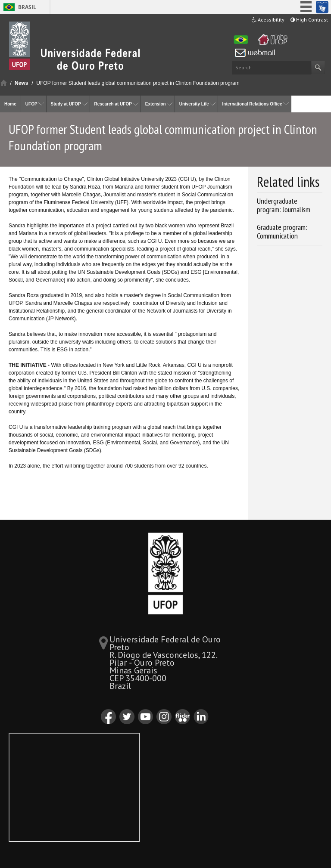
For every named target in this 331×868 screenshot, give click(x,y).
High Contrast (309, 20)
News (21, 83)
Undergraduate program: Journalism (284, 205)
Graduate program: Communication (282, 231)
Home (4, 83)
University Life (194, 104)
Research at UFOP (113, 104)
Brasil (27, 7)
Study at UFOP (66, 104)
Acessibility (268, 20)
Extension (156, 104)
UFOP (31, 104)
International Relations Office (252, 104)
